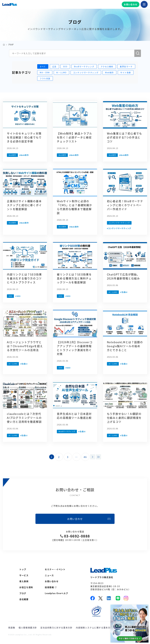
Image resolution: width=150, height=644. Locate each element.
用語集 (12, 628)
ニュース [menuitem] (49, 575)
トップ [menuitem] (23, 569)
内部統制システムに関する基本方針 (94, 628)
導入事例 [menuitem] (24, 581)
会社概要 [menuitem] (24, 599)
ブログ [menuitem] (23, 593)
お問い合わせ (131, 4)
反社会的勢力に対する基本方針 (56, 628)
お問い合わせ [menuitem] (52, 581)
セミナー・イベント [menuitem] (55, 569)
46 (85, 457)
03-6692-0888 (77, 536)
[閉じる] (146, 607)
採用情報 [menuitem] (49, 587)
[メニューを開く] (144, 4)
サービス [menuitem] (24, 575)
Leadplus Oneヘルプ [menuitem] (56, 593)
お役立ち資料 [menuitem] (26, 587)
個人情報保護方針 (28, 628)
